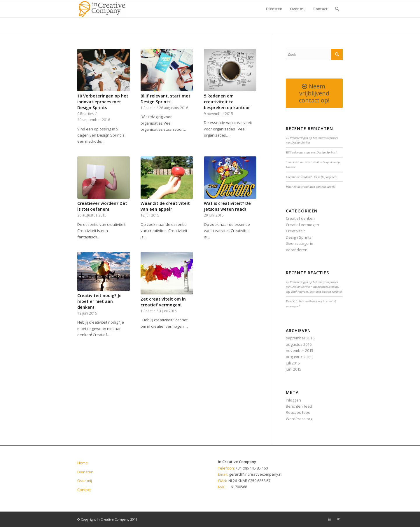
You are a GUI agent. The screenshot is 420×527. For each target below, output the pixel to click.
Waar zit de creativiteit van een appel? (165, 206)
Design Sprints (299, 237)
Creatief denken (300, 218)
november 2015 (300, 350)
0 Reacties (86, 114)
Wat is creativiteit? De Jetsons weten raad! (227, 206)
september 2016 (300, 338)
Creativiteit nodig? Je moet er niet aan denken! (99, 301)
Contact (84, 490)
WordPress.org (299, 419)
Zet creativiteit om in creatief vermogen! (163, 302)
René (289, 301)
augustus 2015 (299, 357)
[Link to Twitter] (338, 519)
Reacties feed (298, 412)
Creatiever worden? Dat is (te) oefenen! (102, 206)
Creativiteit (295, 231)
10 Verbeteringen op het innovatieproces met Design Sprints (103, 102)
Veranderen (297, 250)
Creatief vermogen (302, 225)
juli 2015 (293, 363)
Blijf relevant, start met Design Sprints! (166, 99)
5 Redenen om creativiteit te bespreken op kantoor (227, 102)
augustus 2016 (299, 344)
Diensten (85, 472)
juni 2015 (294, 369)
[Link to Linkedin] (330, 519)
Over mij (85, 481)
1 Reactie (148, 108)
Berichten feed (299, 406)
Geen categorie (300, 243)
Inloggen (293, 400)
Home (83, 463)
